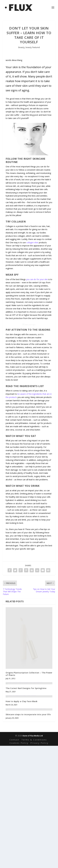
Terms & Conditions (34, 862)
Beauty (21, 47)
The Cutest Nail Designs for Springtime (26, 747)
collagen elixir (32, 242)
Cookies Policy (19, 865)
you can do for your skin (37, 279)
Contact (14, 862)
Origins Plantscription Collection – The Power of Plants (29, 704)
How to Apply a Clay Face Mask (22, 789)
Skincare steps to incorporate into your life (28, 837)
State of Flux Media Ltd (33, 858)
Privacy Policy (39, 865)
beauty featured (33, 47)
